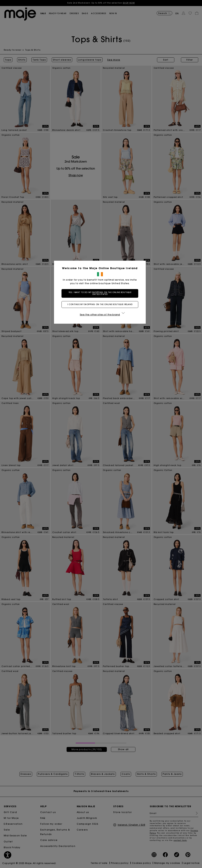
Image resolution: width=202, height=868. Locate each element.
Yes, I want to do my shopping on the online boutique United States (101, 293)
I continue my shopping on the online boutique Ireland (101, 304)
